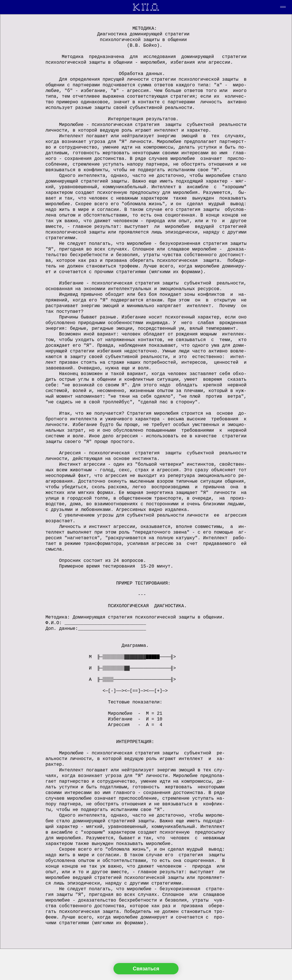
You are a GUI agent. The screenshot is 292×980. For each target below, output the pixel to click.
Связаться (146, 969)
